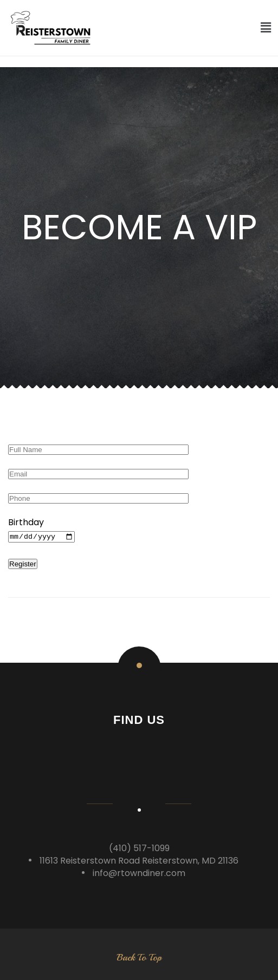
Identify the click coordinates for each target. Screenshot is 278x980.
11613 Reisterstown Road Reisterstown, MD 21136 (139, 861)
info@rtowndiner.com (139, 873)
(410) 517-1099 (139, 848)
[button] (266, 28)
